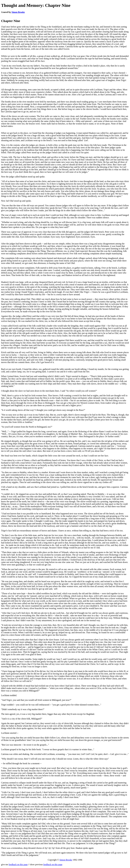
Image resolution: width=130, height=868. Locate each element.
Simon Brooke (18, 12)
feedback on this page (18, 864)
